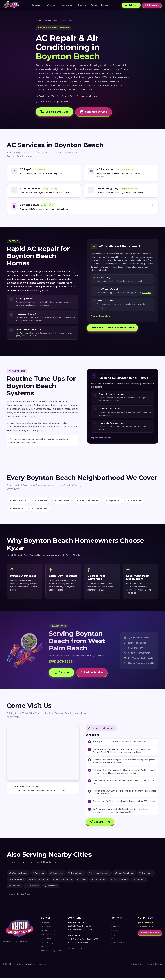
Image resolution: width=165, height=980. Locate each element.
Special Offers (117, 944)
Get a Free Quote (145, 928)
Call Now (131, 5)
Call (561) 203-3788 (55, 112)
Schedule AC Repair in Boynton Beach (113, 329)
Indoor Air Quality (49, 936)
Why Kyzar (52, 5)
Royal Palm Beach (62, 881)
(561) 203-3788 (61, 662)
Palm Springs (99, 881)
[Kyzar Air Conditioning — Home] (11, 5)
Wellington (38, 875)
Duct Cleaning (47, 944)
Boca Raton (56, 875)
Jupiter (82, 881)
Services (37, 5)
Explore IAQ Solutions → (102, 439)
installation (147, 294)
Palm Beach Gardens (99, 875)
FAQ (113, 940)
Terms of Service (154, 966)
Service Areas (51, 20)
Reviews (82, 5)
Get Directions (100, 824)
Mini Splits (45, 948)
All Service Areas (75, 950)
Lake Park (15, 887)
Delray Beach (76, 875)
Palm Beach (33, 887)
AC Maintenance (19, 424)
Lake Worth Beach (124, 875)
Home (38, 20)
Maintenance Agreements (52, 952)
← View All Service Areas (18, 896)
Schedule (152, 5)
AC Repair (45, 924)
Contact (105, 5)
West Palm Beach (18, 875)
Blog (113, 936)
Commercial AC (48, 940)
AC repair (24, 334)
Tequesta (139, 881)
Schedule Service (95, 112)
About (94, 5)
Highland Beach (120, 881)
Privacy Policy (138, 966)
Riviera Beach (16, 881)
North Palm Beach (39, 881)
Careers (115, 932)
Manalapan (51, 887)
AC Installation (47, 928)
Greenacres (146, 875)
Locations (68, 5)
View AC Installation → (102, 317)
